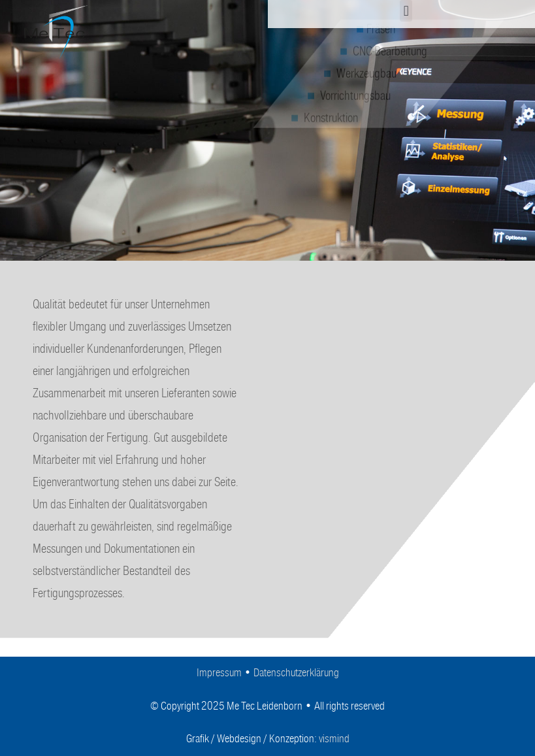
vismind (334, 739)
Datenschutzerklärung (296, 673)
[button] (406, 11)
